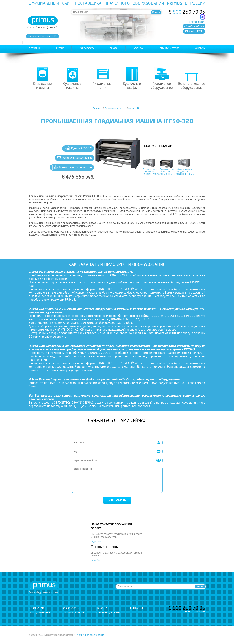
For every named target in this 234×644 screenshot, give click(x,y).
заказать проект (194, 31)
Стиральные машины (42, 86)
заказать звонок (194, 26)
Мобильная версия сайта (91, 635)
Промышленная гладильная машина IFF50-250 (186, 172)
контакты (200, 49)
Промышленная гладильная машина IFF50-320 (169, 172)
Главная (97, 109)
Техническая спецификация (76, 167)
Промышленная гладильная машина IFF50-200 (151, 172)
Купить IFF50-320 (82, 148)
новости (102, 608)
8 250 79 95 (187, 12)
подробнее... (97, 542)
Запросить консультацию (77, 158)
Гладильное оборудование (162, 86)
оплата (114, 49)
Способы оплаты (73, 613)
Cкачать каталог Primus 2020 (43, 36)
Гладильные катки (102, 86)
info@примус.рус (197, 22)
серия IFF (134, 109)
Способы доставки (108, 613)
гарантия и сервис (169, 49)
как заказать (87, 49)
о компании (35, 49)
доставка (138, 49)
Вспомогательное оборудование (192, 86)
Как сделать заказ (40, 613)
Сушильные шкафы (132, 86)
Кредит (60, 49)
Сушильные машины (72, 86)
